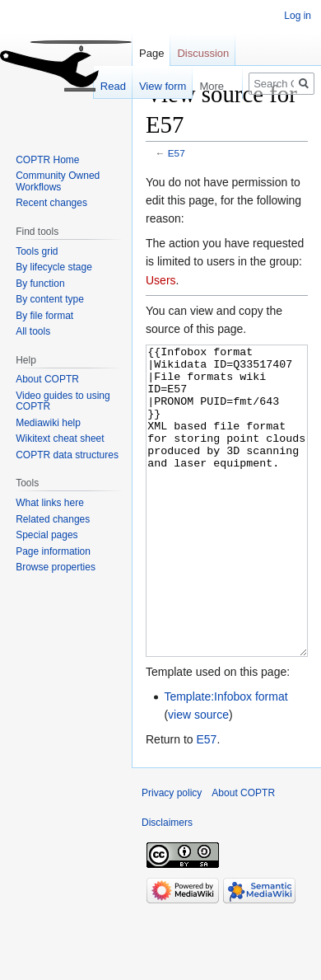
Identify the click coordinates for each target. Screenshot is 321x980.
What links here (50, 503)
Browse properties (56, 567)
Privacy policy (172, 855)
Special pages (47, 535)
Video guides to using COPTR (63, 401)
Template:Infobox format (226, 758)
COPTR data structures (67, 455)
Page (151, 53)
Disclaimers (167, 884)
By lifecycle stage (54, 267)
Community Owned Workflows (58, 181)
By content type (50, 299)
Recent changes (51, 203)
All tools (33, 331)
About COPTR (47, 379)
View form (155, 86)
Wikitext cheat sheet (60, 438)
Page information (53, 551)
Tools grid (37, 251)
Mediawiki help (48, 423)
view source (198, 776)
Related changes (53, 519)
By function (40, 284)
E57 (177, 153)
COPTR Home (47, 160)
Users (161, 280)
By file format (44, 316)
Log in (298, 16)
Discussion (203, 53)
